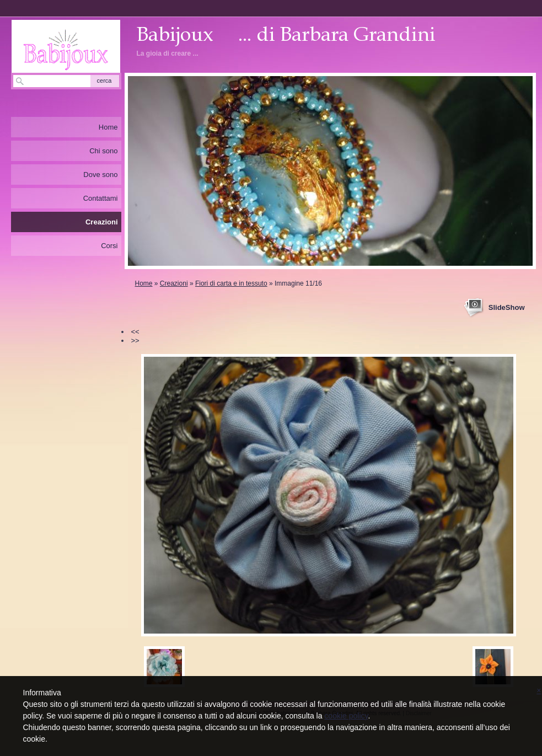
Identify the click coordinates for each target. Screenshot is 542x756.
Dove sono (100, 175)
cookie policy (346, 716)
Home (144, 283)
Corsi (109, 246)
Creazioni (174, 283)
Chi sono (103, 151)
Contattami (101, 198)
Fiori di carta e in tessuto (231, 283)
